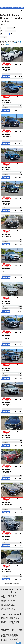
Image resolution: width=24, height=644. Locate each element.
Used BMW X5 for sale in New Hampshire (9, 634)
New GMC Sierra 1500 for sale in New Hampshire (11, 624)
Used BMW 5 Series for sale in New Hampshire (10, 638)
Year (11, 28)
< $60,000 (14, 34)
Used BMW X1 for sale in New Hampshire (9, 635)
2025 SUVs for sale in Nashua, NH (8, 604)
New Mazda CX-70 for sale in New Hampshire (10, 623)
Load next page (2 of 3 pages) (12, 583)
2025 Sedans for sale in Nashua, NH (8, 606)
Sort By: (4, 37)
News (5, 8)
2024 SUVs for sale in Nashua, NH (8, 607)
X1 (3, 31)
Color (13, 31)
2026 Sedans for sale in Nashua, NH (8, 603)
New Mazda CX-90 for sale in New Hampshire (10, 620)
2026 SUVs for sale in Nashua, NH (8, 598)
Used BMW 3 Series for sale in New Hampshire (10, 637)
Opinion (22, 8)
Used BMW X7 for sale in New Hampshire (9, 641)
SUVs (19, 31)
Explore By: (4, 28)
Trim (8, 31)
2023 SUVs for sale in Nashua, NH (8, 608)
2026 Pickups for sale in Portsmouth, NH (9, 602)
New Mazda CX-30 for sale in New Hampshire (10, 621)
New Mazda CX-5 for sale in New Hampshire (10, 617)
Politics (9, 8)
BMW (16, 28)
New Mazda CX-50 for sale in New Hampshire (10, 619)
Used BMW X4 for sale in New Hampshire (9, 639)
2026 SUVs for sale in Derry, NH (7, 597)
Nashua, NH (5, 34)
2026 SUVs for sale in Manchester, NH (9, 599)
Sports (18, 8)
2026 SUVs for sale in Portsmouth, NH (9, 595)
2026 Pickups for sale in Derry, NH (8, 600)
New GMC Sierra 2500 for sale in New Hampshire (11, 625)
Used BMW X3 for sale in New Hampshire (9, 633)
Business (14, 8)
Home (2, 8)
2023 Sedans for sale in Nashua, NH (8, 610)
